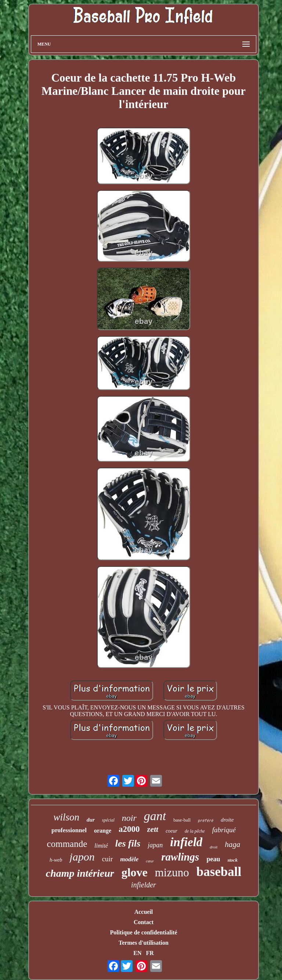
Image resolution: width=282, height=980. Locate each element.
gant (155, 816)
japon (82, 857)
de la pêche (195, 831)
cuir (108, 859)
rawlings (180, 857)
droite (227, 820)
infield (186, 842)
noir (129, 818)
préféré (206, 821)
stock (232, 860)
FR (150, 953)
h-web (56, 860)
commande (67, 844)
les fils (128, 843)
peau (213, 859)
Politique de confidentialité (143, 932)
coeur (171, 831)
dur (91, 820)
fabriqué (224, 830)
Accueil (144, 912)
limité (101, 846)
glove (135, 872)
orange (103, 831)
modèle (129, 859)
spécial (108, 820)
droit (214, 847)
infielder (144, 885)
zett (153, 829)
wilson (67, 817)
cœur (150, 861)
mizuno (172, 872)
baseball (219, 872)
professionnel (69, 830)
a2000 (129, 829)
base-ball (182, 820)
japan (155, 845)
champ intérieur (80, 873)
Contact (144, 922)
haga (232, 844)
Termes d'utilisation (144, 943)
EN (137, 953)
